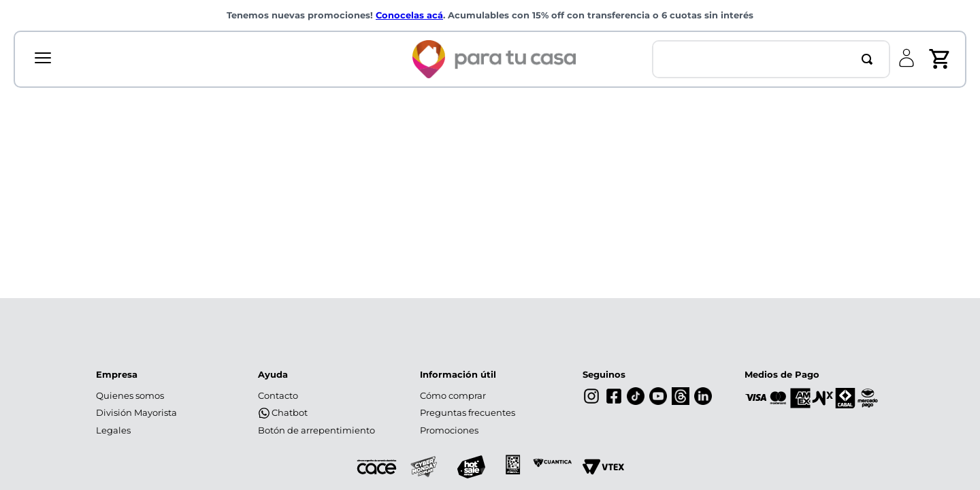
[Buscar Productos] (870, 59)
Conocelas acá (409, 15)
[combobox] (771, 59)
